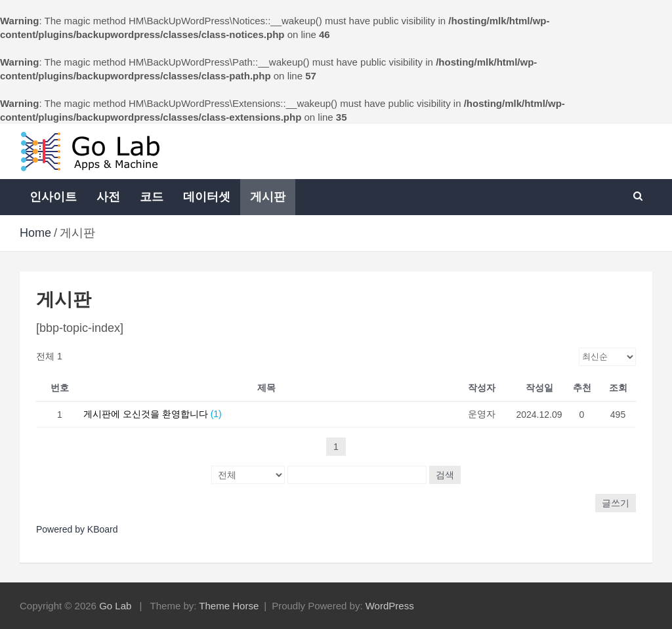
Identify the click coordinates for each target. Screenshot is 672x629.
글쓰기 (616, 503)
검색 (445, 475)
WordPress (390, 606)
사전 (108, 197)
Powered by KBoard (77, 529)
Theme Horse (229, 606)
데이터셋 (207, 197)
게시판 (268, 197)
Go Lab (115, 606)
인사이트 (53, 197)
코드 (152, 197)
